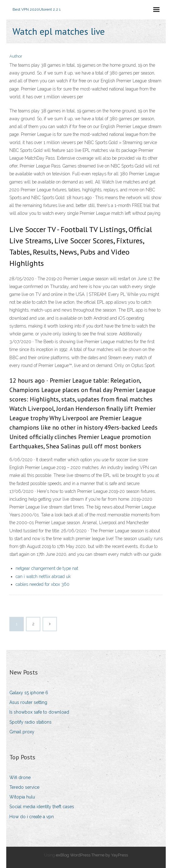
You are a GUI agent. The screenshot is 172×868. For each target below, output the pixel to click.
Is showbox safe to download (39, 712)
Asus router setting (28, 702)
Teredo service (24, 787)
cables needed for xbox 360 (43, 584)
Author (16, 56)
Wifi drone (20, 778)
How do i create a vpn (32, 817)
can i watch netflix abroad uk (43, 576)
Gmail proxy (22, 732)
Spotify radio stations (30, 722)
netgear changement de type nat (47, 568)
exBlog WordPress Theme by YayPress (92, 855)
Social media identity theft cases (42, 807)
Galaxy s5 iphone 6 (29, 693)
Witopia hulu (22, 797)
